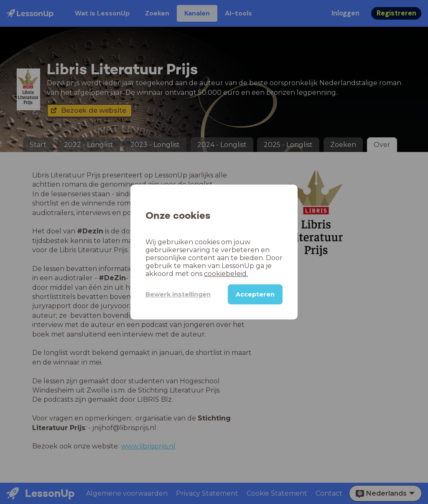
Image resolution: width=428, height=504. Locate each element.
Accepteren (255, 294)
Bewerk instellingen (178, 294)
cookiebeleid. (226, 274)
